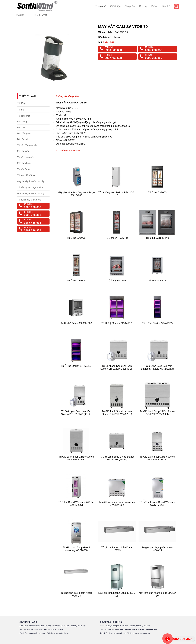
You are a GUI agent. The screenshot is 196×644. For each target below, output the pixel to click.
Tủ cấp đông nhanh (27, 145)
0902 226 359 (154, 58)
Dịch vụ (143, 6)
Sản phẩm (130, 6)
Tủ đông (21, 103)
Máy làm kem (24, 163)
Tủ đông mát (24, 116)
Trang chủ (101, 6)
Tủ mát (21, 110)
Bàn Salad (22, 139)
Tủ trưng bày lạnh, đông (29, 200)
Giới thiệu (115, 6)
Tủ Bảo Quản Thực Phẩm (30, 187)
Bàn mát (21, 127)
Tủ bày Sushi (24, 169)
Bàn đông (22, 122)
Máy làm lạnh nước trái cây (31, 181)
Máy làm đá (23, 151)
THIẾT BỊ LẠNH (40, 15)
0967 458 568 (113, 58)
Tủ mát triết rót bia (26, 175)
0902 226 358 (154, 50)
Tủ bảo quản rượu (26, 157)
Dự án (155, 6)
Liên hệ (166, 6)
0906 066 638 (113, 50)
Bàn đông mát (24, 133)
